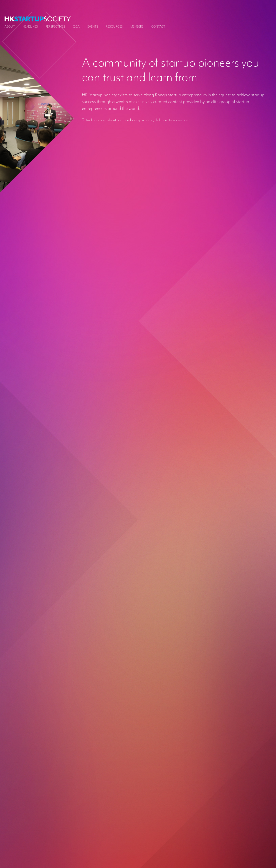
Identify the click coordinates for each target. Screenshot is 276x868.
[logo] (38, 19)
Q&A (76, 27)
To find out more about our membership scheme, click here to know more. (136, 120)
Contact (158, 27)
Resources (114, 27)
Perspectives (55, 27)
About (10, 27)
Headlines (30, 27)
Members (137, 27)
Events (93, 27)
